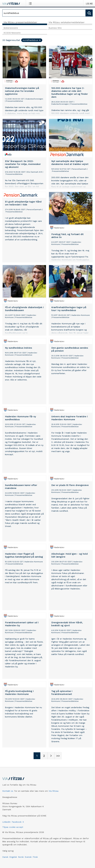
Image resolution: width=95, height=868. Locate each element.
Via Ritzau (54, 791)
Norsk (21, 857)
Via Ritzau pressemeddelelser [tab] (20, 22)
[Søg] (44, 13)
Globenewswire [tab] (11, 28)
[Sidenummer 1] (37, 756)
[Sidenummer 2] (44, 756)
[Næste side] (51, 756)
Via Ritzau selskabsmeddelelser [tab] (67, 22)
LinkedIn (6, 822)
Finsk (35, 857)
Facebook (17, 822)
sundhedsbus (32, 40)
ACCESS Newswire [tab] (12, 33)
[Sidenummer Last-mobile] (58, 756)
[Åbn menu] (31, 3)
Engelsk (13, 857)
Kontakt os (8, 791)
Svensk (28, 857)
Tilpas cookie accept (13, 827)
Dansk (5, 857)
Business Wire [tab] (55, 28)
